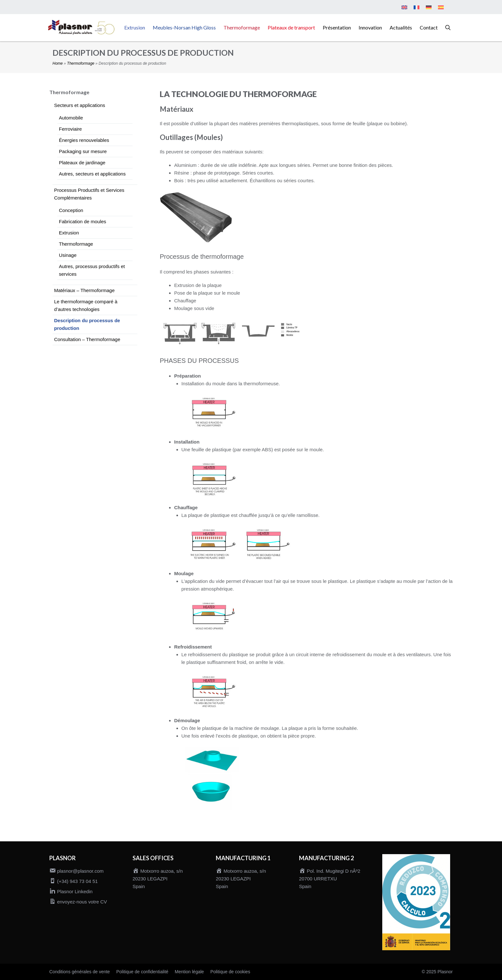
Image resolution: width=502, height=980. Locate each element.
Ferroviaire (70, 129)
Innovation (370, 27)
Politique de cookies (230, 972)
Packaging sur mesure (83, 151)
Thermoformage (242, 27)
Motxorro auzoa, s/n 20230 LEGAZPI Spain (158, 879)
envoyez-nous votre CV (82, 902)
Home (58, 63)
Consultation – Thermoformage (87, 339)
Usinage (68, 255)
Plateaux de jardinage (82, 163)
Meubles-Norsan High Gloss (184, 27)
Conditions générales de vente (80, 972)
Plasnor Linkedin (75, 891)
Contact (429, 27)
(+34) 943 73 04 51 (77, 881)
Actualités (401, 27)
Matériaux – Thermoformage (84, 290)
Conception (71, 210)
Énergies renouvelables (84, 140)
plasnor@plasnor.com (80, 871)
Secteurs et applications (80, 105)
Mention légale (189, 972)
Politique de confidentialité (142, 972)
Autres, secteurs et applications (92, 174)
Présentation (337, 27)
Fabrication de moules (83, 221)
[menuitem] (404, 8)
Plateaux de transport (291, 27)
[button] (448, 28)
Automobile (71, 118)
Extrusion (135, 27)
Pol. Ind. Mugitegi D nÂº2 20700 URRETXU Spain (330, 879)
